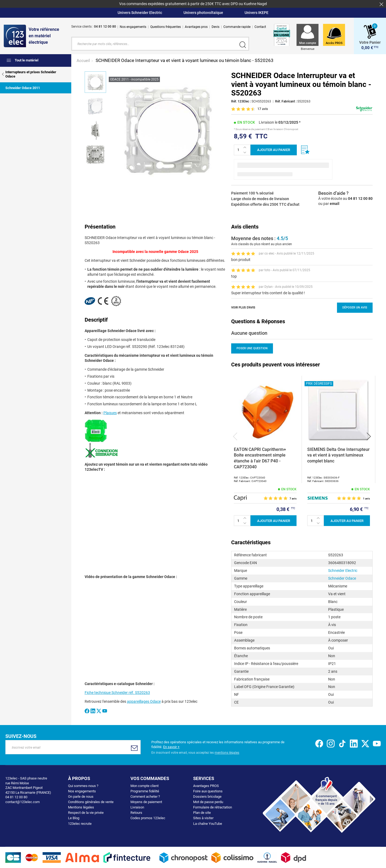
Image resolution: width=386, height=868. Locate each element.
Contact (260, 27)
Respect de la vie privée (86, 812)
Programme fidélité (145, 791)
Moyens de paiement (146, 802)
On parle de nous (81, 796)
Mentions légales (81, 807)
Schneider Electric (343, 570)
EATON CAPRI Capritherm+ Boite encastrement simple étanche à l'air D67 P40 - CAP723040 (260, 458)
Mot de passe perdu (208, 802)
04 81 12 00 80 (360, 198)
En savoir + (171, 746)
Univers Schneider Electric (140, 13)
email (335, 203)
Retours (136, 812)
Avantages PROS (206, 786)
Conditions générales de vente (91, 802)
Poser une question (252, 348)
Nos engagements (133, 27)
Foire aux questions (208, 791)
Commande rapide (237, 27)
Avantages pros (196, 27)
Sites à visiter (203, 818)
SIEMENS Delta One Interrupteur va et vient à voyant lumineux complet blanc (338, 455)
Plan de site (202, 812)
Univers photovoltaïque (203, 13)
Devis (216, 27)
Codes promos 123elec (148, 818)
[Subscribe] (134, 747)
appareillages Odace (144, 701)
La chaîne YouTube (208, 823)
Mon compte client (145, 786)
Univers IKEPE (256, 13)
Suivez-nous (21, 736)
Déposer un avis (355, 307)
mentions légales (227, 752)
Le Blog (74, 818)
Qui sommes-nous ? (83, 786)
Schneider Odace (342, 578)
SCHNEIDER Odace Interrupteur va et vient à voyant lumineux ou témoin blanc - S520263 (185, 60)
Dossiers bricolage (207, 796)
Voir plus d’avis (243, 307)
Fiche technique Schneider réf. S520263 (117, 692)
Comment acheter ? (145, 796)
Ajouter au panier (274, 150)
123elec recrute (80, 823)
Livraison (137, 807)
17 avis (263, 108)
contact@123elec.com (23, 801)
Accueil (84, 60)
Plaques (110, 413)
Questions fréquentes (166, 27)
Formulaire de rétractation (213, 807)
